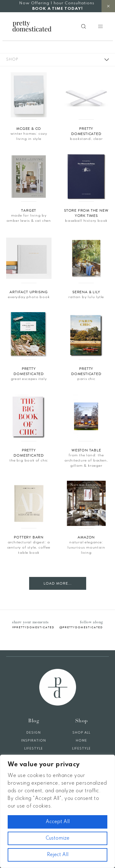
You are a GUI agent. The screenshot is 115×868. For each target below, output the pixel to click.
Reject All (58, 855)
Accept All (58, 822)
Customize (57, 838)
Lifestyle (34, 749)
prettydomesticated (34, 627)
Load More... (58, 583)
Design (34, 733)
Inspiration (34, 741)
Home (81, 741)
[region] (57, 811)
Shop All (81, 733)
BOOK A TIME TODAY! (57, 9)
